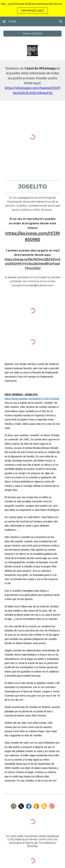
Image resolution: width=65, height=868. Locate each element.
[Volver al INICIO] (33, 33)
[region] (32, 8)
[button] (4, 21)
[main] (33, 80)
